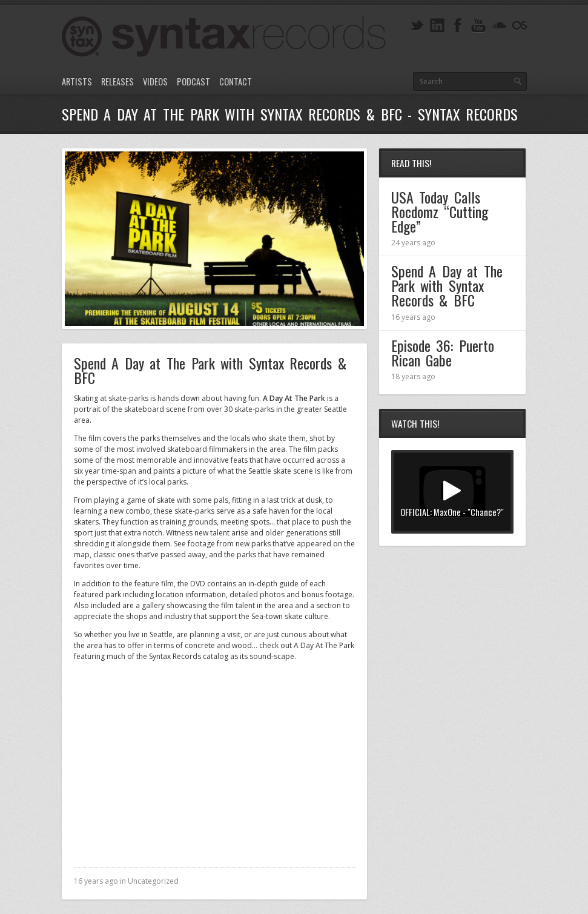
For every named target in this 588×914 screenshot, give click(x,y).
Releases (117, 81)
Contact (236, 81)
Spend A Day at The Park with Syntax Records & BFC (447, 285)
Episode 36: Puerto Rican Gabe (443, 353)
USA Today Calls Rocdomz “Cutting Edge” (440, 211)
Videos (155, 81)
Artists (77, 81)
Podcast (193, 81)
